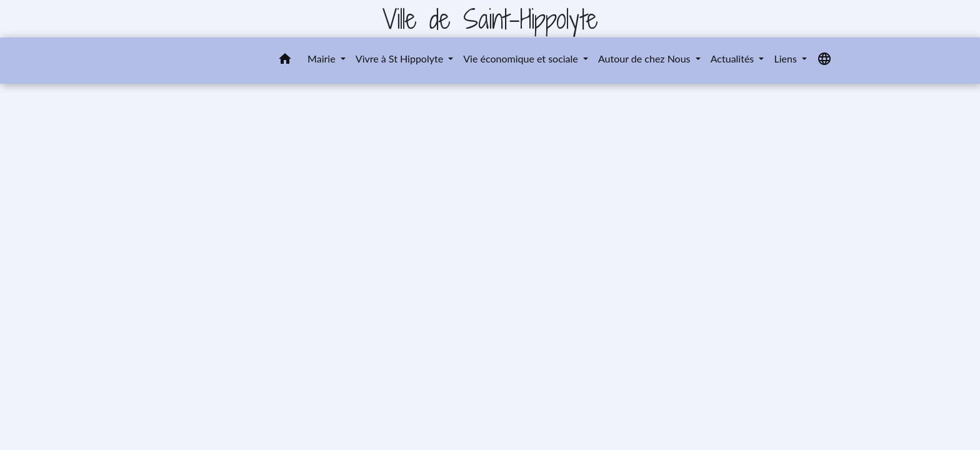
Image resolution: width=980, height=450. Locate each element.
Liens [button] (786, 58)
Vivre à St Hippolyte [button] (401, 58)
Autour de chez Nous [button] (646, 58)
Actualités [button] (734, 58)
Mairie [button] (323, 58)
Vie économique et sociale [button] (522, 58)
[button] (285, 61)
